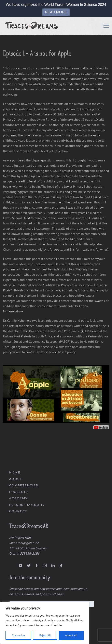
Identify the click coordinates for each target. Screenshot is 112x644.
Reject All (45, 635)
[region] (45, 623)
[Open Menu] (106, 26)
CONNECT (18, 511)
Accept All (71, 635)
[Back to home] (32, 26)
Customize (18, 635)
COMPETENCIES (24, 485)
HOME (15, 472)
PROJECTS (18, 492)
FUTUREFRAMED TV (27, 505)
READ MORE (56, 12)
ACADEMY (18, 498)
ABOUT (16, 479)
